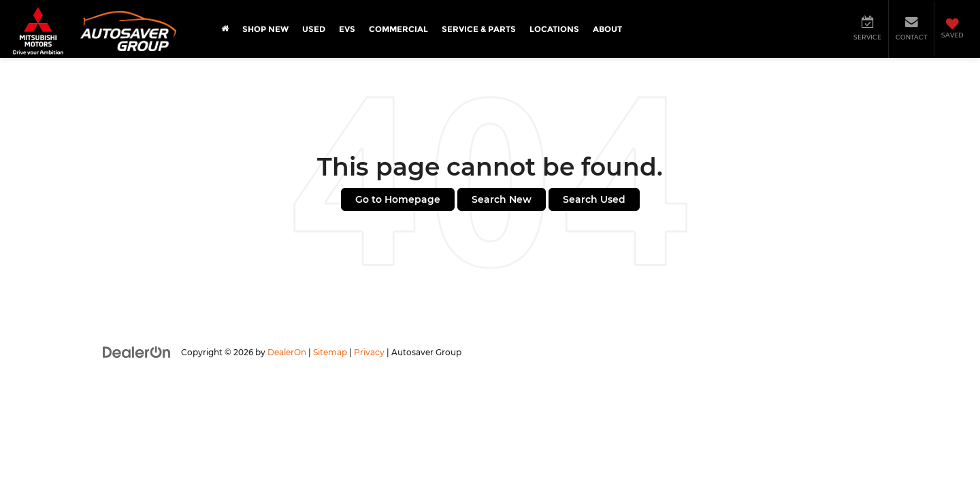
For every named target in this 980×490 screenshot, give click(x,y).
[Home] (225, 29)
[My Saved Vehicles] (952, 29)
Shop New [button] (265, 29)
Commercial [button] (398, 29)
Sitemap (330, 352)
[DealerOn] (137, 352)
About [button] (607, 29)
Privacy (369, 352)
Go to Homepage (398, 199)
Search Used (594, 199)
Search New (502, 199)
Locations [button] (554, 29)
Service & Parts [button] (479, 29)
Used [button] (314, 29)
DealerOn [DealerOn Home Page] (287, 352)
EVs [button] (347, 29)
